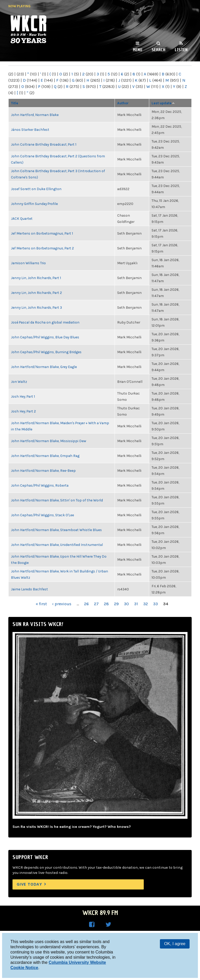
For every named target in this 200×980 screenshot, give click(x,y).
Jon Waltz (19, 382)
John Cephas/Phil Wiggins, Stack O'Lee (42, 515)
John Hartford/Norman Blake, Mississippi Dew (49, 441)
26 (86, 604)
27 (96, 604)
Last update (163, 103)
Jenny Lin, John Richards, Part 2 (36, 293)
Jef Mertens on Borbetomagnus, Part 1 (42, 233)
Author (123, 103)
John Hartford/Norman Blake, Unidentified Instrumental (57, 545)
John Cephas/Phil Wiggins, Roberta (40, 485)
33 (155, 604)
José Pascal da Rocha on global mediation (45, 322)
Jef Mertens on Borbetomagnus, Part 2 (42, 248)
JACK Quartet (22, 218)
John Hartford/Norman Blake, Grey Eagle (44, 367)
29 (116, 604)
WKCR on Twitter (108, 925)
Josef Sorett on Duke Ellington (36, 189)
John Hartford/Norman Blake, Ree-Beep (43, 470)
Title (15, 103)
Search (158, 50)
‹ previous (62, 604)
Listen (181, 50)
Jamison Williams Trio (28, 263)
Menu (137, 50)
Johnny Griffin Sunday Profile (34, 204)
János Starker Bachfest (30, 130)
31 (136, 604)
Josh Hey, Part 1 (23, 396)
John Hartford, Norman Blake (35, 115)
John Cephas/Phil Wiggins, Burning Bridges (46, 352)
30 (126, 604)
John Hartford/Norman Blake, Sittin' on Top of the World (57, 500)
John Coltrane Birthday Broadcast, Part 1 (44, 144)
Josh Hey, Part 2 (23, 411)
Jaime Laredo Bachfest (29, 589)
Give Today (29, 884)
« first (41, 604)
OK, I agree (175, 944)
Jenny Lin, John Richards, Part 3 (36, 307)
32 (146, 604)
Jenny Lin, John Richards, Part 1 (36, 278)
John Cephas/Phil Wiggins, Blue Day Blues (45, 337)
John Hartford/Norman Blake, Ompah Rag (45, 456)
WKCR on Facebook (92, 925)
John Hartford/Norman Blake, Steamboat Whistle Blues (56, 530)
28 (106, 604)
